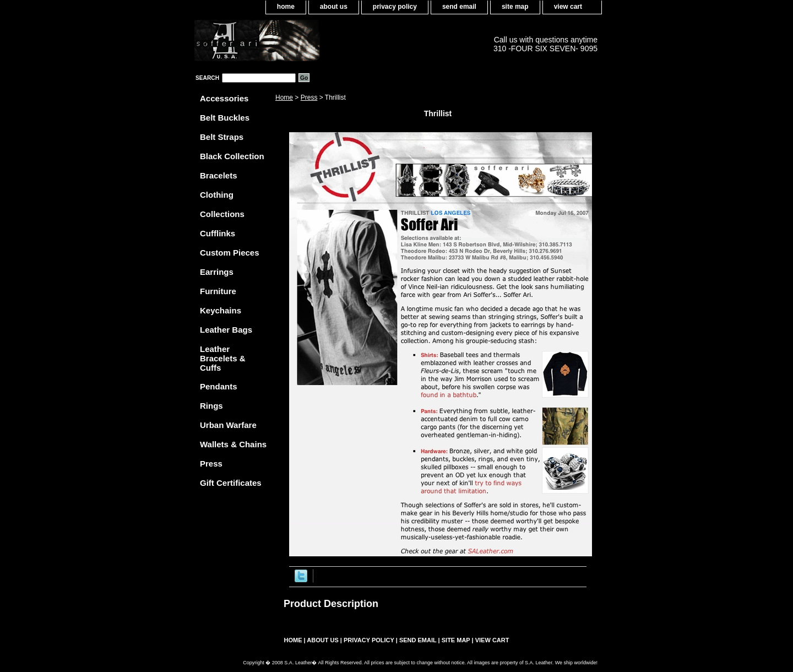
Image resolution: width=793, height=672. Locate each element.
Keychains (221, 310)
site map (515, 7)
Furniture (218, 291)
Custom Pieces (230, 253)
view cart (568, 7)
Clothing (217, 195)
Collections (222, 214)
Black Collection (232, 156)
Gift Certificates (231, 483)
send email (459, 7)
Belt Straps (222, 137)
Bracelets (219, 175)
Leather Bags (226, 330)
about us (334, 7)
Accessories (224, 98)
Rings (211, 406)
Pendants (219, 386)
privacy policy (395, 7)
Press (309, 97)
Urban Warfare (228, 425)
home (286, 7)
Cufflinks (218, 233)
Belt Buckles (225, 118)
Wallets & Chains (233, 444)
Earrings (217, 272)
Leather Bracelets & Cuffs (223, 358)
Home (284, 97)
